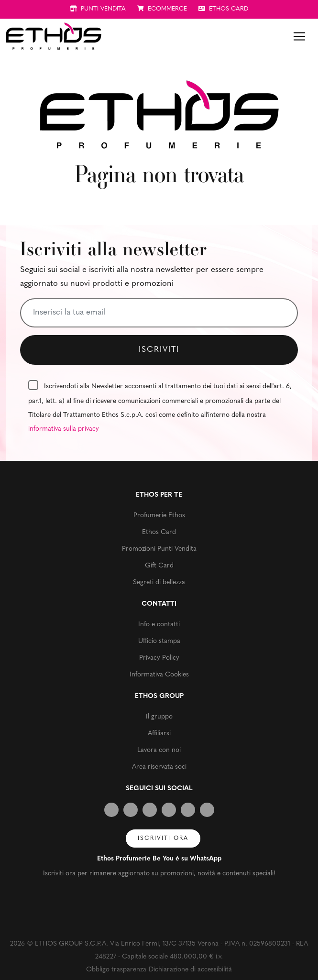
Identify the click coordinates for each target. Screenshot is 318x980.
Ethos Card (159, 532)
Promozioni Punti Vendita (159, 549)
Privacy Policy (159, 658)
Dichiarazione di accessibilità (190, 970)
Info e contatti (159, 625)
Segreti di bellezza (159, 583)
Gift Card (159, 566)
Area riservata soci (159, 767)
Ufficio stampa (159, 641)
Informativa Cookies (159, 675)
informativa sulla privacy (64, 429)
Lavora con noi (159, 750)
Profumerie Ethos (159, 516)
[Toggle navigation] (299, 36)
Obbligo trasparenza (116, 970)
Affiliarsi (159, 734)
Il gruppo (159, 717)
